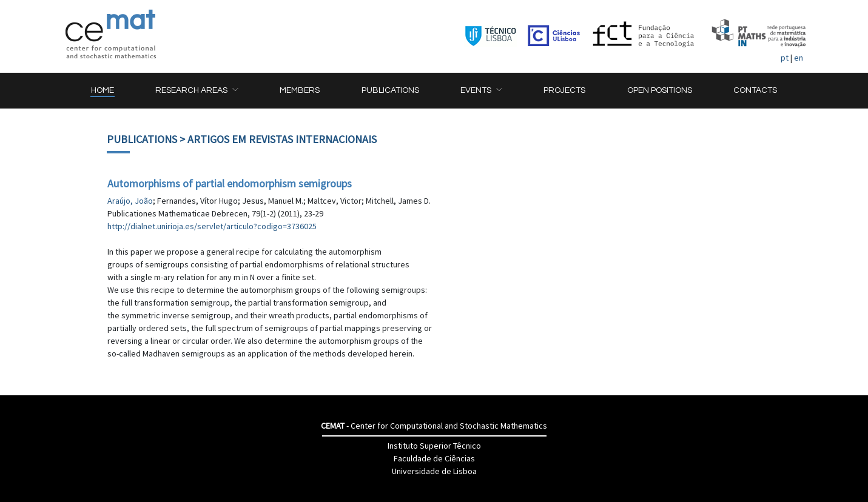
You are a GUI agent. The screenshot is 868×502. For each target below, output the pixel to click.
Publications (142, 139)
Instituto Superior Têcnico (434, 446)
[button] (197, 91)
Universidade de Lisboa (434, 471)
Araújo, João (130, 201)
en (799, 58)
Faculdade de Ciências (434, 458)
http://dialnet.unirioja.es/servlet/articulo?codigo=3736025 (212, 226)
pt (785, 58)
